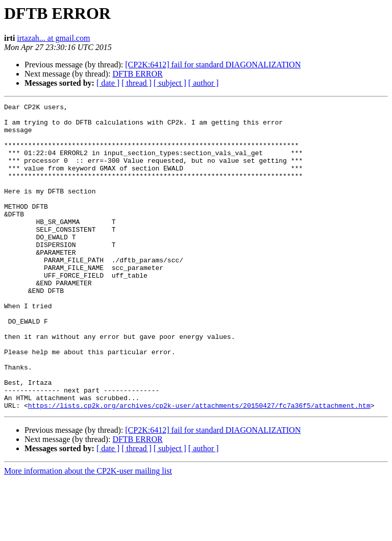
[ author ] (204, 83)
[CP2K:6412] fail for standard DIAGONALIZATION (213, 65)
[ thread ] (137, 83)
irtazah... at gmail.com (53, 38)
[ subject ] (170, 83)
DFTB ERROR (137, 74)
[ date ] (108, 83)
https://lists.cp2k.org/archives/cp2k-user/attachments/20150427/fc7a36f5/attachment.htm (199, 466)
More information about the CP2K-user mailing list (88, 532)
